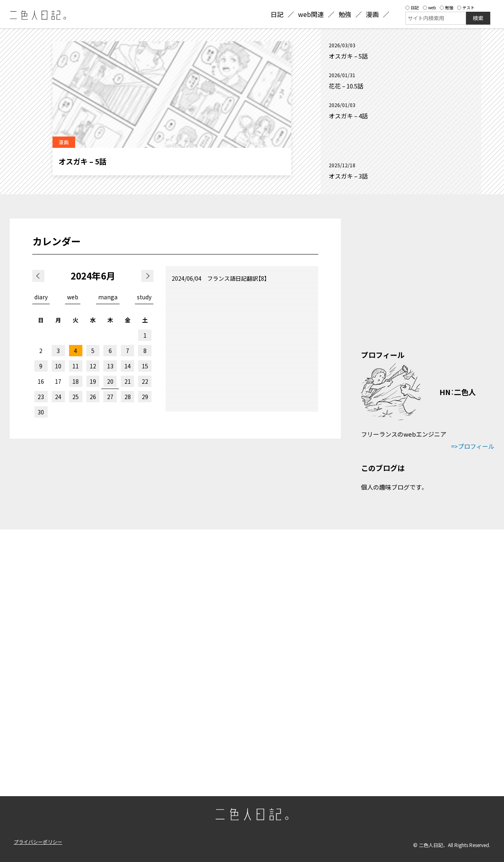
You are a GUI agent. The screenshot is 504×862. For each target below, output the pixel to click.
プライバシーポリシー (38, 842)
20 (110, 381)
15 (145, 366)
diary (41, 297)
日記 (412, 7)
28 (128, 397)
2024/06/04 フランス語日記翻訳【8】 (219, 278)
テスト (466, 7)
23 (41, 397)
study (144, 297)
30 (41, 412)
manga (108, 297)
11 (76, 366)
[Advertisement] (401, 141)
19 (93, 381)
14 (128, 366)
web (429, 7)
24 (58, 397)
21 (128, 381)
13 (110, 366)
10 (58, 366)
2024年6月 (93, 275)
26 (93, 397)
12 (93, 366)
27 (110, 397)
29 (145, 397)
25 (76, 397)
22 (145, 381)
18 (76, 381)
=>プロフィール (473, 446)
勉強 (446, 7)
